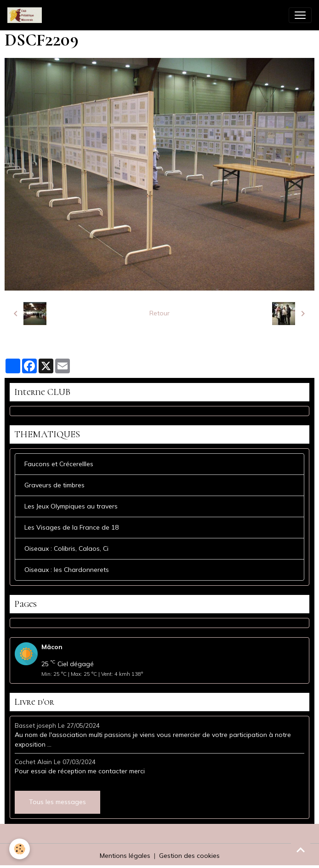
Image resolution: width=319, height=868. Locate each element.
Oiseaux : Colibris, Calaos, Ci (66, 548)
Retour (159, 313)
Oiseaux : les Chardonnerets (67, 570)
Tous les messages (57, 802)
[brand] (26, 15)
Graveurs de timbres (54, 485)
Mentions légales (125, 856)
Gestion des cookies (189, 856)
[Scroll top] (301, 850)
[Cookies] (20, 849)
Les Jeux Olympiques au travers (71, 506)
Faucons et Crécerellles (59, 464)
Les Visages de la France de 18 (71, 527)
